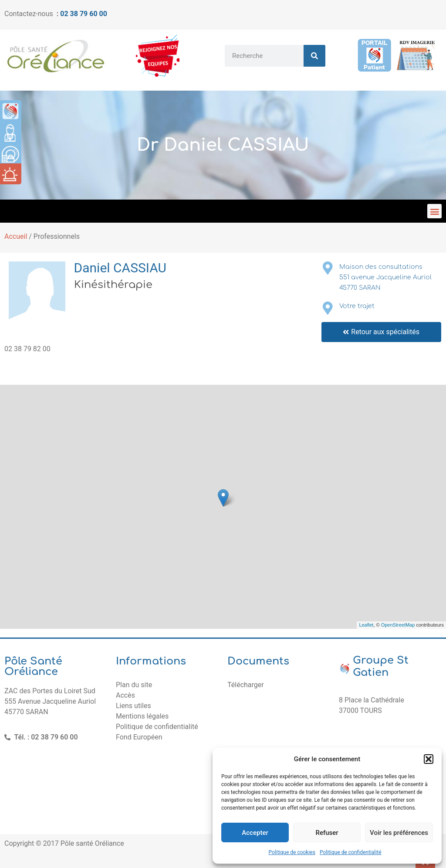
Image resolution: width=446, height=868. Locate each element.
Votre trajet (357, 306)
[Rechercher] (314, 56)
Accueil (16, 236)
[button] (429, 759)
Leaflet (366, 625)
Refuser (327, 833)
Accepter (255, 833)
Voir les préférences (399, 833)
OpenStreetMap (398, 625)
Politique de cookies (292, 852)
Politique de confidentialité (351, 852)
